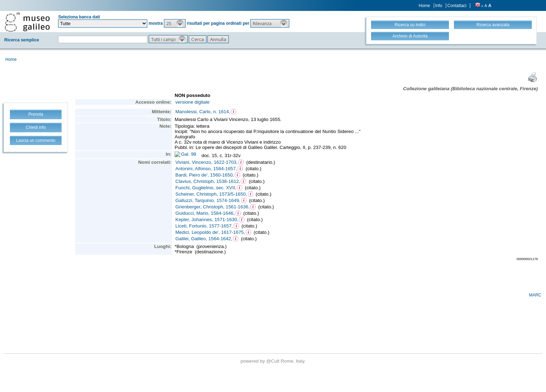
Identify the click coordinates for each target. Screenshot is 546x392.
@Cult (274, 361)
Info (439, 6)
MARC (535, 295)
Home (425, 6)
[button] (175, 23)
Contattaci (457, 6)
